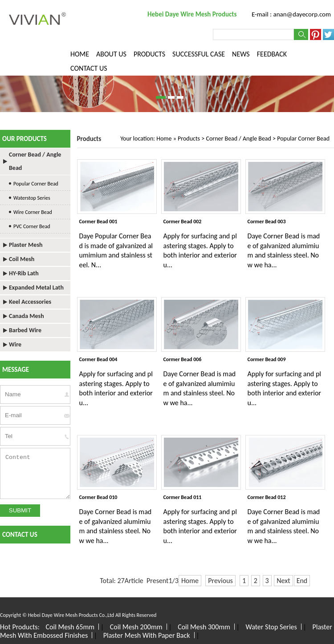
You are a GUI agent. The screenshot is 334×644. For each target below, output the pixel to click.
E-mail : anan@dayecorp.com (291, 14)
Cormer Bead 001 (98, 221)
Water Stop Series (271, 627)
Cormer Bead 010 (98, 497)
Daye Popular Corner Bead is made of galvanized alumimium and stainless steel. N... (116, 250)
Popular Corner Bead (303, 139)
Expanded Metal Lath (36, 288)
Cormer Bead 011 (183, 497)
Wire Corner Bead (33, 212)
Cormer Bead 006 (183, 359)
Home (164, 139)
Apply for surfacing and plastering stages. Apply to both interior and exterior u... (200, 250)
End (302, 581)
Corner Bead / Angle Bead (238, 139)
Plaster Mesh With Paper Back (147, 635)
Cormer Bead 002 (183, 221)
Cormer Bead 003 (267, 221)
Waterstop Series (32, 198)
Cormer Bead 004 (98, 359)
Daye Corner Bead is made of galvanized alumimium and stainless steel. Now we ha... (284, 250)
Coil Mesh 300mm (204, 627)
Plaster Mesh (26, 245)
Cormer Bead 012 (267, 497)
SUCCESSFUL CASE (199, 54)
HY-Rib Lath (24, 273)
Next (283, 581)
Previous (220, 581)
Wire (15, 344)
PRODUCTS (149, 54)
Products (189, 139)
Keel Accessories (30, 302)
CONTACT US (89, 68)
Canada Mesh (26, 316)
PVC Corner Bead (32, 226)
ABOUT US (111, 54)
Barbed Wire (25, 330)
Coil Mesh (22, 259)
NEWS (241, 54)
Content (35, 473)
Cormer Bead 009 (267, 359)
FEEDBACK (272, 54)
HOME (80, 54)
